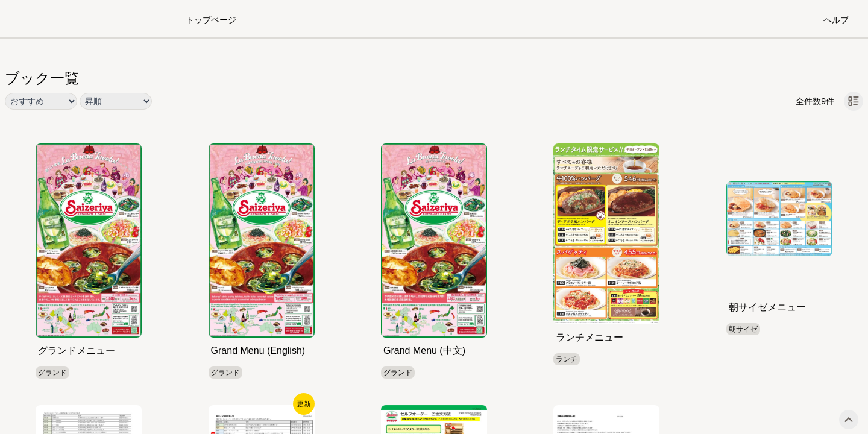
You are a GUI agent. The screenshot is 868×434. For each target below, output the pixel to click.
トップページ (211, 20)
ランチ (567, 359)
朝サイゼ (743, 329)
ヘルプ (836, 20)
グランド (52, 373)
